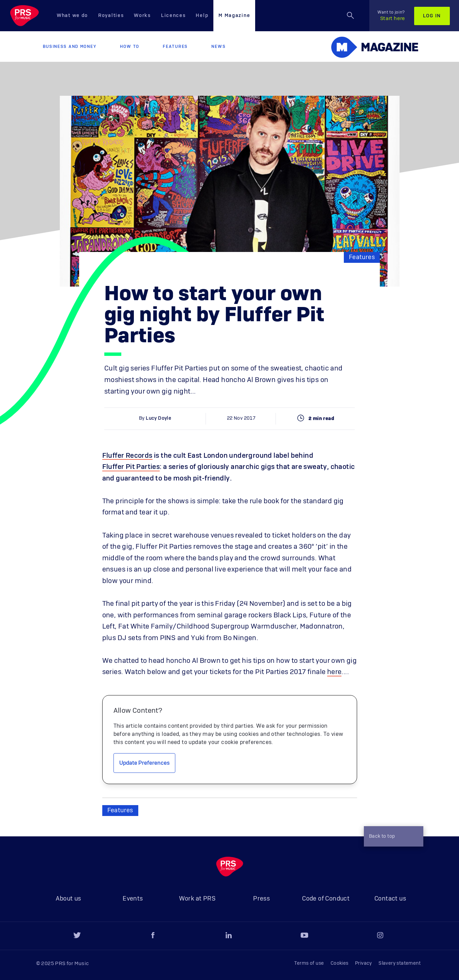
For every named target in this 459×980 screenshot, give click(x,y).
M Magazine (234, 16)
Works (142, 16)
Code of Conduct (326, 899)
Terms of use (309, 963)
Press (261, 899)
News (218, 47)
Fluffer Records (127, 456)
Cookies (340, 963)
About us (68, 899)
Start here (391, 16)
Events (133, 899)
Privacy (364, 963)
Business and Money (70, 47)
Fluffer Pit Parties (131, 467)
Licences (173, 16)
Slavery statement (400, 963)
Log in (432, 16)
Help (202, 16)
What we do (72, 16)
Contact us (390, 899)
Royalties (111, 16)
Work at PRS (197, 899)
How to (130, 47)
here (334, 672)
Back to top (392, 837)
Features (175, 47)
